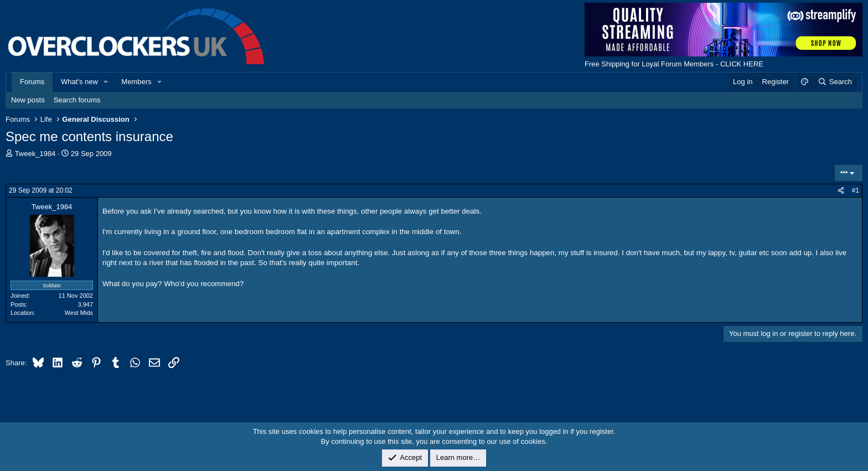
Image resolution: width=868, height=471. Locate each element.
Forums (32, 82)
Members (136, 82)
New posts (28, 100)
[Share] (841, 191)
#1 (856, 190)
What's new (79, 82)
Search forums (77, 100)
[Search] (835, 82)
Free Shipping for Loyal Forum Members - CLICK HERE (674, 64)
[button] (106, 82)
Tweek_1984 (35, 154)
